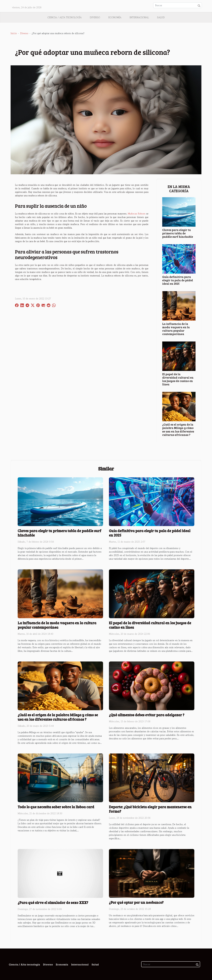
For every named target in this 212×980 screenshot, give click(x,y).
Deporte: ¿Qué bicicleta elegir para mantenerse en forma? (150, 809)
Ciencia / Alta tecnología (64, 17)
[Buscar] (178, 5)
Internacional (139, 17)
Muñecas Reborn (137, 214)
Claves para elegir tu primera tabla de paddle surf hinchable (178, 233)
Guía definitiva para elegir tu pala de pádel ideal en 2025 (178, 280)
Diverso (95, 17)
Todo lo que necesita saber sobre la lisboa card (56, 807)
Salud (161, 17)
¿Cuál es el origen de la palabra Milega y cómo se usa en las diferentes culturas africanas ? (178, 429)
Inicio (14, 33)
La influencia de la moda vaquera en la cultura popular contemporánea (176, 329)
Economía (115, 17)
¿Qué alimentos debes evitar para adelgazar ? (147, 715)
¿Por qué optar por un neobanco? (136, 902)
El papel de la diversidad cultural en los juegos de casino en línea (178, 379)
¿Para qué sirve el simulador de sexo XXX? (53, 902)
